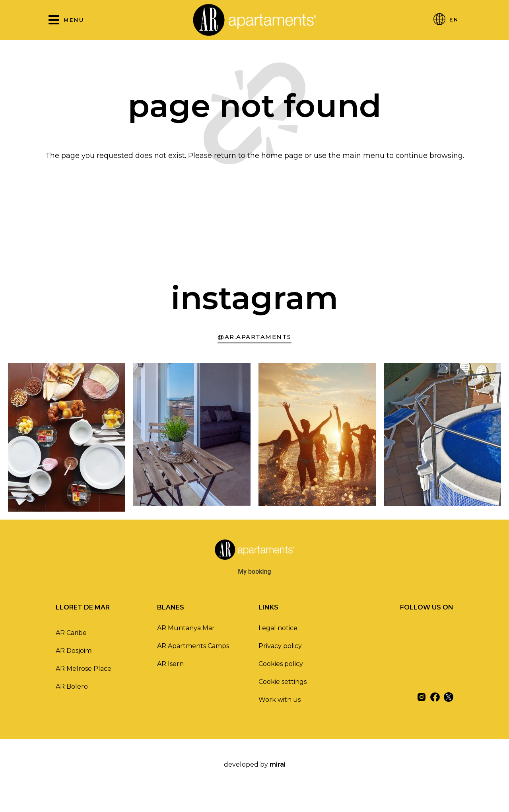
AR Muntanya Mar (186, 628)
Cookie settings (283, 682)
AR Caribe (71, 633)
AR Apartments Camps (193, 646)
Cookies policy (281, 664)
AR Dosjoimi (74, 651)
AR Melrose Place (84, 669)
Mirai (278, 764)
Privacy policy (280, 646)
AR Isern (170, 664)
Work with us (280, 700)
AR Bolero (72, 686)
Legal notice (278, 628)
